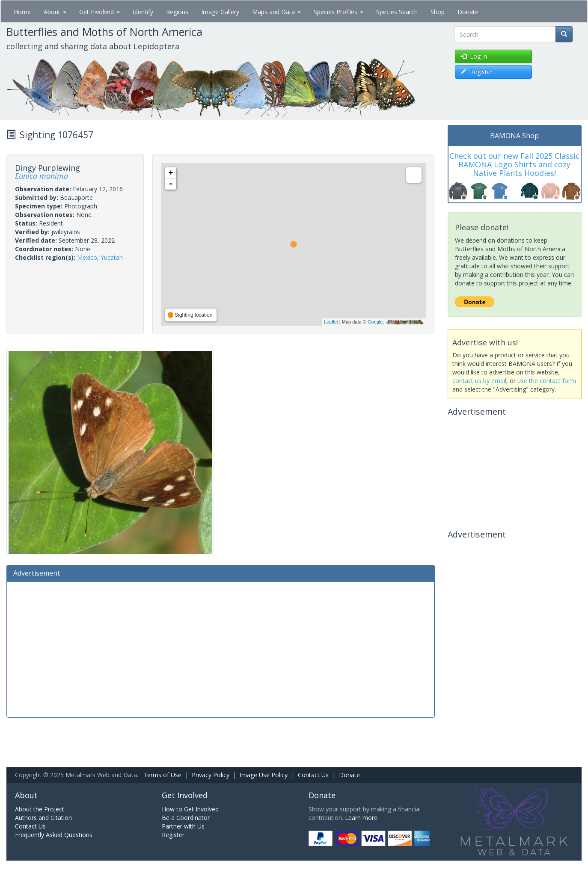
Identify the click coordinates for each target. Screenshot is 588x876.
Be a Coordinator (186, 818)
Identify (143, 12)
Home (22, 12)
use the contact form (547, 381)
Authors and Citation (43, 818)
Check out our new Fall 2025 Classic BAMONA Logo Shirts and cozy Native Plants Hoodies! (514, 164)
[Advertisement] (221, 648)
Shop (438, 12)
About (55, 12)
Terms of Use (162, 775)
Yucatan (112, 257)
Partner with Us (183, 826)
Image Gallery (220, 12)
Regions (177, 12)
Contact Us (313, 775)
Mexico (87, 257)
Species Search (397, 12)
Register (173, 835)
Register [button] (477, 72)
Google (375, 322)
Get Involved (99, 12)
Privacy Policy (211, 775)
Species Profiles (339, 12)
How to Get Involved (190, 809)
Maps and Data (276, 12)
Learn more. (362, 818)
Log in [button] (474, 56)
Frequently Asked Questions (54, 835)
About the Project (40, 809)
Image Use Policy (264, 775)
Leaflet (331, 322)
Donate (468, 12)
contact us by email (479, 381)
